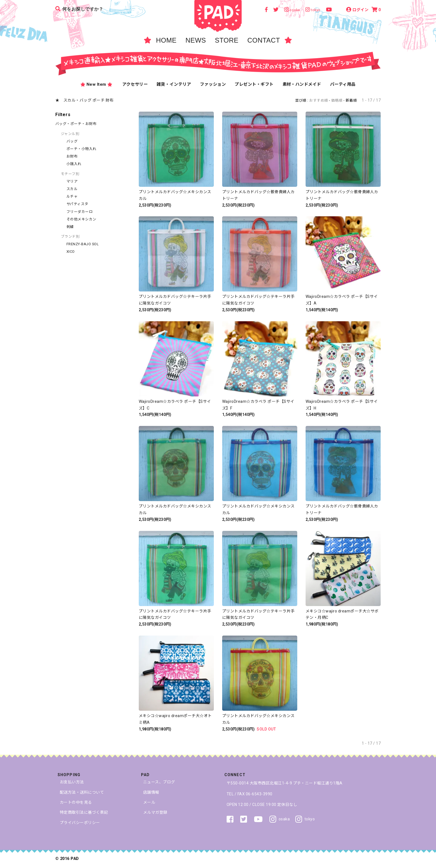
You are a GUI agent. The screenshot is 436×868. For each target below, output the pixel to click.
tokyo (305, 819)
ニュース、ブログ (159, 782)
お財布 (72, 156)
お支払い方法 (72, 782)
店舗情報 (151, 792)
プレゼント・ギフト (254, 84)
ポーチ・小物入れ (81, 149)
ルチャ (72, 196)
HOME (166, 40)
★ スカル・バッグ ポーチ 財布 (85, 100)
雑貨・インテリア (174, 84)
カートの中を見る (76, 802)
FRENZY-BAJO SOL (83, 244)
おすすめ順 (319, 100)
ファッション (213, 84)
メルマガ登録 (155, 812)
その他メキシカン (81, 219)
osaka (280, 819)
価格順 (337, 100)
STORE (227, 40)
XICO (71, 252)
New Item (96, 85)
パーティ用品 (343, 84)
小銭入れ (74, 164)
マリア (72, 181)
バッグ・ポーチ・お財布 (76, 124)
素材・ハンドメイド (302, 84)
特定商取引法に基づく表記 (84, 812)
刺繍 (70, 227)
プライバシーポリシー (80, 823)
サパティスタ (77, 204)
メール (149, 802)
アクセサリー (135, 84)
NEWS (196, 40)
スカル (72, 189)
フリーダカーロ (80, 212)
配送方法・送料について (82, 792)
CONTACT (264, 40)
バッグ (72, 141)
